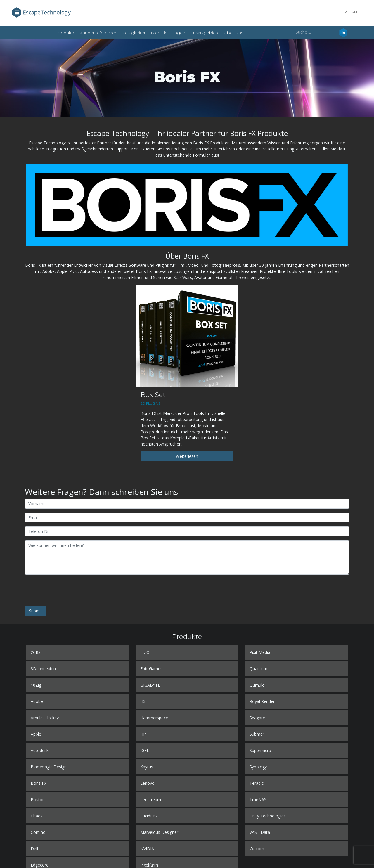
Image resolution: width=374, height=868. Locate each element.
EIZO (145, 652)
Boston (38, 799)
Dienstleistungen (168, 33)
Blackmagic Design (49, 767)
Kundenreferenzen (98, 33)
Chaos (37, 816)
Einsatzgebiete (205, 33)
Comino (38, 832)
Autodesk (40, 750)
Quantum (258, 669)
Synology (258, 767)
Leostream (151, 799)
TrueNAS (258, 799)
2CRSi (36, 652)
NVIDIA (147, 849)
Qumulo (257, 685)
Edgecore (40, 865)
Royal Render (262, 701)
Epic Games (151, 669)
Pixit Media (260, 652)
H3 (143, 701)
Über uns (233, 33)
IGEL (145, 750)
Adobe (37, 701)
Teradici (257, 783)
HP (143, 734)
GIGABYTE (150, 685)
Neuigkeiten (134, 33)
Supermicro (260, 750)
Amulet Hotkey (45, 718)
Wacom (257, 849)
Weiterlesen (187, 456)
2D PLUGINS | (152, 403)
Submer (257, 734)
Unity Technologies (268, 816)
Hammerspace (154, 718)
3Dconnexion (43, 669)
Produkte (66, 33)
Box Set (153, 395)
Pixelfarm (149, 865)
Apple (36, 734)
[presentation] (69, 590)
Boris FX (39, 783)
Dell (34, 849)
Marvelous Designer (159, 832)
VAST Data (260, 832)
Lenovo (147, 783)
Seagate (257, 718)
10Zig (36, 685)
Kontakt (351, 12)
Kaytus (147, 767)
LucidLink (149, 816)
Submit (36, 611)
